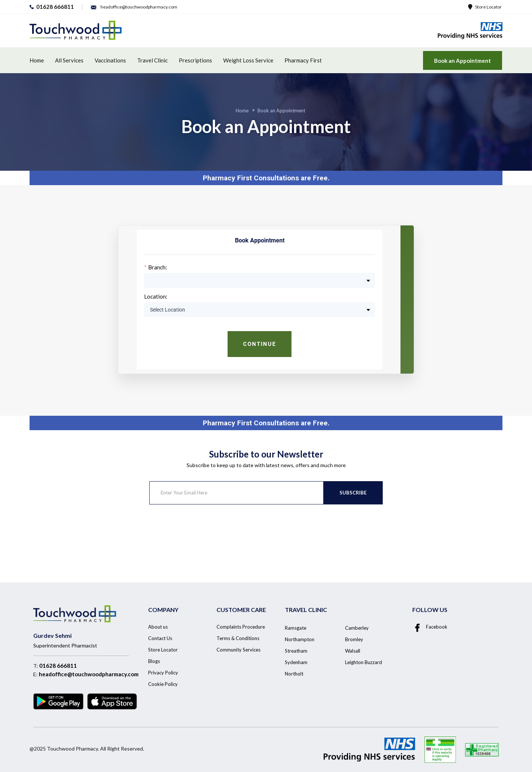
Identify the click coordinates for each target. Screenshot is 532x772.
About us (158, 627)
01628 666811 (58, 666)
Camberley (357, 628)
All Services (69, 60)
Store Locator (485, 7)
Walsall (353, 651)
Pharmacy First (303, 60)
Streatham (296, 651)
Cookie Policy (163, 684)
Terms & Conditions (238, 638)
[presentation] (205, 534)
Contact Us (160, 638)
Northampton (300, 639)
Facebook (430, 627)
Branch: (158, 267)
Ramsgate (296, 628)
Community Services (238, 650)
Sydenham (296, 662)
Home (37, 60)
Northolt (294, 674)
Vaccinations (110, 60)
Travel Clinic (152, 60)
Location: (156, 297)
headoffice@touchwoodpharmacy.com (89, 674)
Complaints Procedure (241, 627)
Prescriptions (195, 60)
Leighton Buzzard (364, 662)
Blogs (154, 661)
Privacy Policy (163, 673)
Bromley (354, 639)
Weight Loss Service (248, 60)
